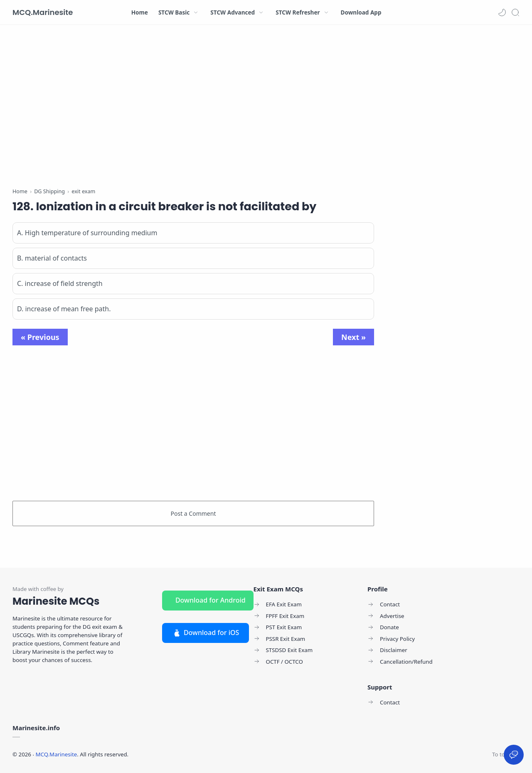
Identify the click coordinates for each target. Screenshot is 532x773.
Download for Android (211, 600)
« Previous (40, 337)
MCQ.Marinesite (43, 12)
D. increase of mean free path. (64, 309)
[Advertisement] (193, 108)
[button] (502, 12)
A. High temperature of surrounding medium (87, 233)
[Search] (515, 12)
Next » (353, 337)
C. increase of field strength (60, 283)
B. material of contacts (52, 258)
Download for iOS (206, 633)
